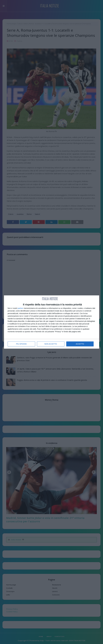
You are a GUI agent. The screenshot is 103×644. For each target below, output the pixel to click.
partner (20, 308)
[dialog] (52, 322)
